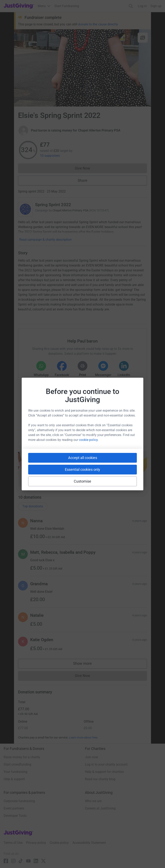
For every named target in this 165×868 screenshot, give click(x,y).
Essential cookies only (82, 469)
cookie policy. (89, 440)
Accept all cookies (83, 458)
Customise (83, 481)
